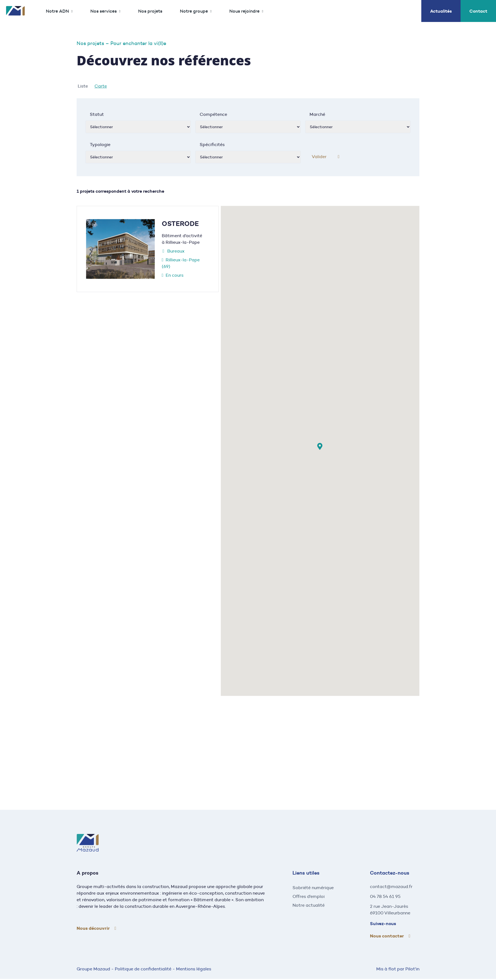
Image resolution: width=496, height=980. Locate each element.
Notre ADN (57, 11)
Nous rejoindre (244, 11)
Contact (478, 11)
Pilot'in (412, 969)
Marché (317, 114)
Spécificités (212, 145)
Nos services (104, 11)
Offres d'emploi (309, 896)
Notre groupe (194, 11)
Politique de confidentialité (143, 969)
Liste (83, 86)
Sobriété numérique (313, 888)
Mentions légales (194, 969)
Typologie (100, 145)
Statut (97, 114)
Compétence (213, 114)
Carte (101, 86)
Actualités (441, 11)
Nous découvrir (93, 928)
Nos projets (150, 11)
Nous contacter (387, 936)
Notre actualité (309, 905)
